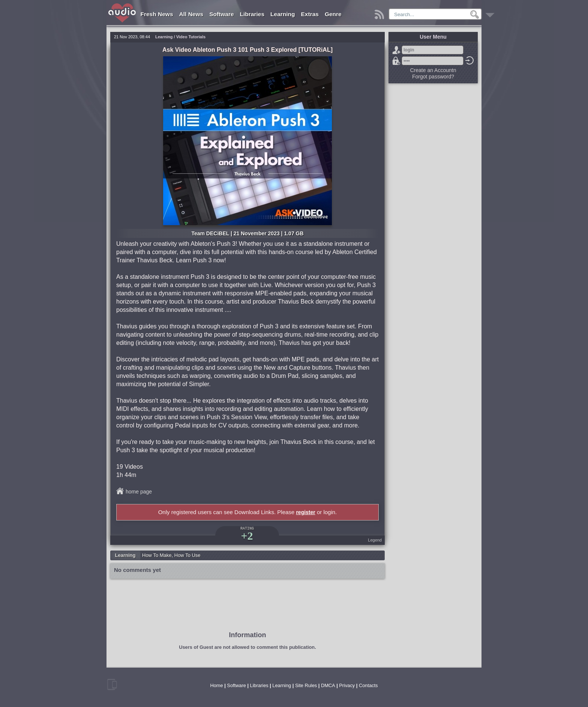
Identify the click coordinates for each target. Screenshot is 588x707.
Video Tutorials (191, 37)
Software (221, 14)
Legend (375, 540)
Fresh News (157, 14)
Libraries (252, 14)
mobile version (112, 684)
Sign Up (396, 50)
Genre (333, 14)
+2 (247, 536)
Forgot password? (396, 61)
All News (191, 14)
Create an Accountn (433, 70)
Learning (283, 14)
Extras (310, 14)
